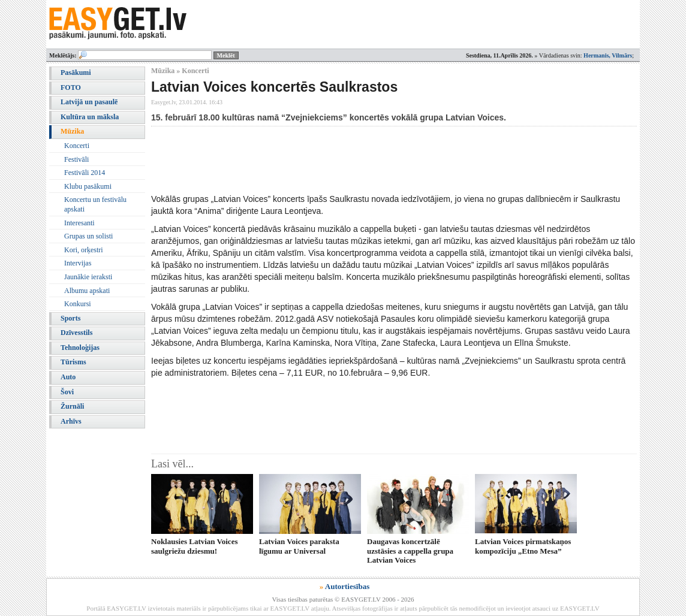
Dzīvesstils (76, 333)
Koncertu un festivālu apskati (95, 204)
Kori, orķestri (84, 250)
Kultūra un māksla (90, 117)
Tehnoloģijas (80, 348)
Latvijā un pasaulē (89, 102)
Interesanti (79, 223)
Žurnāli (72, 406)
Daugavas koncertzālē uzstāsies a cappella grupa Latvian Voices (410, 551)
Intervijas (78, 263)
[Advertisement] (369, 159)
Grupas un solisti (88, 236)
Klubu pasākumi (88, 186)
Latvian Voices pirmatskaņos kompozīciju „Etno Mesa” (523, 546)
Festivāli (76, 159)
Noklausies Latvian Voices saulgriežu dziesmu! (194, 546)
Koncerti (77, 146)
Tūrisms (73, 362)
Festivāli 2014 (85, 173)
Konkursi (78, 304)
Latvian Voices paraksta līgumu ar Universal (299, 546)
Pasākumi (76, 73)
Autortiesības (347, 586)
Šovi (67, 392)
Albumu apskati (87, 291)
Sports (70, 318)
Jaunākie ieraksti (88, 277)
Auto (68, 377)
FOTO (71, 87)
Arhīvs (71, 421)
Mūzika (72, 131)
